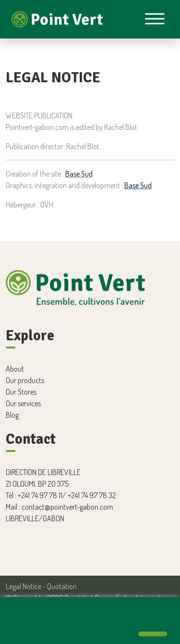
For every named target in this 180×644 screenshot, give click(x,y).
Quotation (62, 586)
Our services (23, 403)
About (15, 369)
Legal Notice (24, 586)
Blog (12, 415)
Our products (25, 380)
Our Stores (21, 392)
